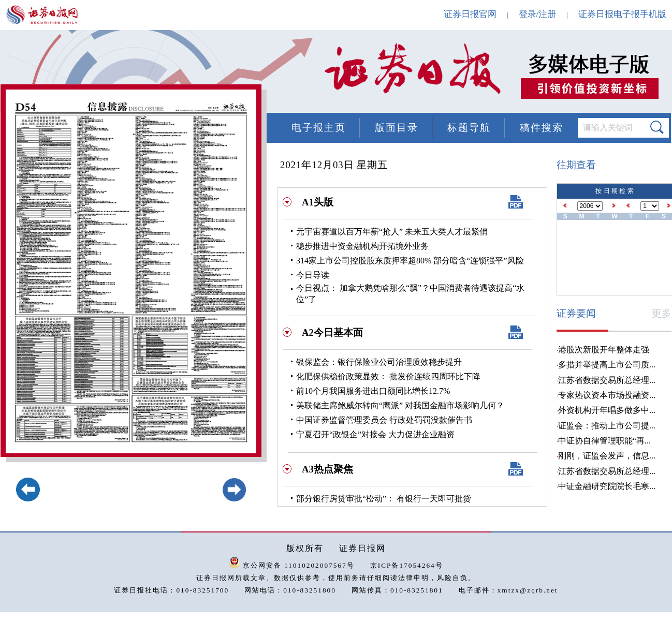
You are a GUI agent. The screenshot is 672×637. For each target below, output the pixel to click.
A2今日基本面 (332, 332)
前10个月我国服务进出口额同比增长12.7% (373, 391)
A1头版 (318, 202)
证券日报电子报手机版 (622, 14)
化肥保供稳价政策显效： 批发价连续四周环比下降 (388, 376)
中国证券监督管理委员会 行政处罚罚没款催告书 (384, 420)
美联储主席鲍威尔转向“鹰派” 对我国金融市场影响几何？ (400, 405)
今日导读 (313, 275)
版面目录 (397, 128)
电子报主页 (319, 128)
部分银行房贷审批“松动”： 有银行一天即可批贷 (384, 499)
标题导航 (469, 128)
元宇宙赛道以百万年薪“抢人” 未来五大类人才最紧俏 (392, 232)
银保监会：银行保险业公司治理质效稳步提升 (379, 362)
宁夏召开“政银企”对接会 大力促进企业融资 (375, 434)
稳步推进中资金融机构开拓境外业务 (362, 246)
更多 (662, 313)
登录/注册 (538, 14)
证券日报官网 (470, 14)
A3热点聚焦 (327, 469)
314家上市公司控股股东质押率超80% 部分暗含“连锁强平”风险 (410, 261)
